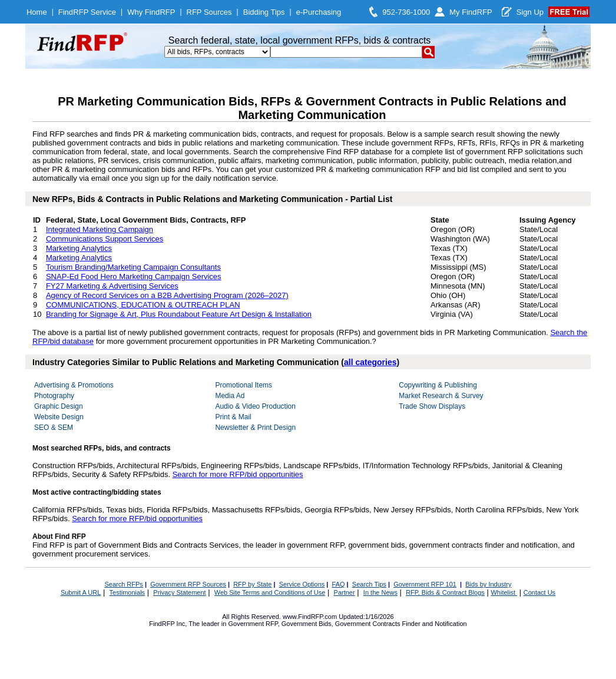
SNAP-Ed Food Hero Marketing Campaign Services (134, 276)
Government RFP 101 (425, 584)
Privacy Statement (179, 592)
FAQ (339, 584)
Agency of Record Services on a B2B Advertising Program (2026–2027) (167, 295)
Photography (54, 396)
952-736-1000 (406, 12)
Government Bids (307, 624)
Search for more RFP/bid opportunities (238, 474)
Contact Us (539, 592)
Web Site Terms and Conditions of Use (270, 592)
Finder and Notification (435, 624)
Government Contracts (368, 624)
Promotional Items (244, 385)
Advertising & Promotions (74, 385)
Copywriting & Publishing (438, 385)
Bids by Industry (488, 584)
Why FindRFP (151, 12)
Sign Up (530, 12)
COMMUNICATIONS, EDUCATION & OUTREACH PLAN (143, 305)
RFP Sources (209, 12)
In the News (380, 592)
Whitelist (504, 592)
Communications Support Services (105, 239)
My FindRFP (471, 12)
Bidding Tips (264, 12)
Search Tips (369, 584)
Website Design (59, 417)
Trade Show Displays (432, 406)
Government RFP (253, 624)
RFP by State (252, 584)
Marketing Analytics (79, 248)
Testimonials (127, 592)
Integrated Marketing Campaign (100, 229)
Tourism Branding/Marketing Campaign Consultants (133, 267)
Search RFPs (123, 584)
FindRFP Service (87, 12)
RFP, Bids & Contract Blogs (445, 592)
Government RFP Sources (188, 584)
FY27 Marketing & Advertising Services (112, 286)
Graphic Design (59, 406)
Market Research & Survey (441, 396)
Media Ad (230, 396)
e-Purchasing (319, 12)
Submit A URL (81, 592)
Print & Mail (233, 417)
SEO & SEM (54, 428)
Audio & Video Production (255, 406)
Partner (345, 592)
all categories (370, 362)
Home (37, 12)
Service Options (302, 584)
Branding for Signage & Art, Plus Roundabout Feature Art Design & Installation (179, 314)
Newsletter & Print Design (255, 428)
